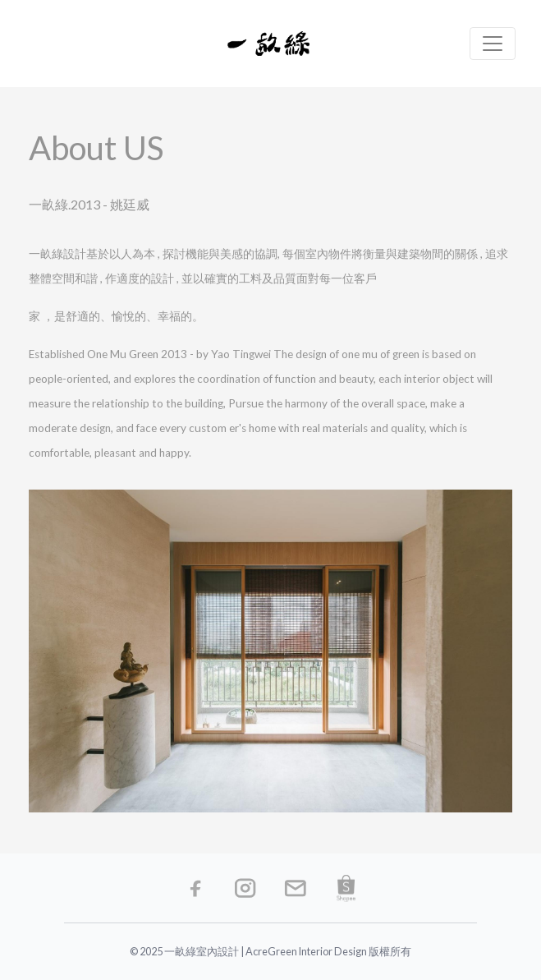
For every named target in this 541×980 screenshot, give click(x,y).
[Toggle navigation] (493, 44)
